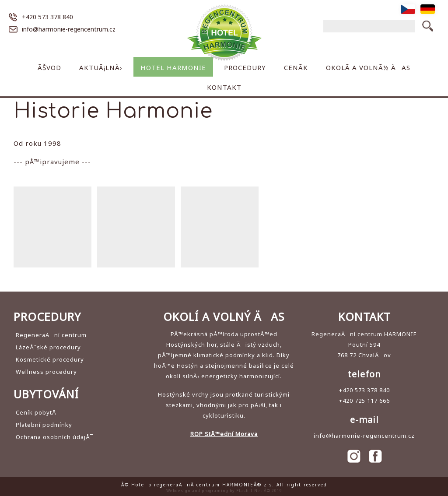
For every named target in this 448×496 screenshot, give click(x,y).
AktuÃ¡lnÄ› (101, 67)
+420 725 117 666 (364, 401)
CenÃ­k (296, 67)
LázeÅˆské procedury (48, 347)
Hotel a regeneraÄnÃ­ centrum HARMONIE (224, 33)
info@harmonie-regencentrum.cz (69, 29)
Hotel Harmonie (173, 67)
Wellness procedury (46, 372)
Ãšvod (49, 67)
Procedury (245, 67)
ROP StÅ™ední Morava (224, 434)
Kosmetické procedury (50, 359)
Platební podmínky (44, 425)
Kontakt (224, 87)
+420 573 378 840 (47, 17)
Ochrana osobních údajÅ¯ (55, 437)
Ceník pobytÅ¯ (38, 412)
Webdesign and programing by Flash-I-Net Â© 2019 (224, 491)
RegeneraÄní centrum (51, 335)
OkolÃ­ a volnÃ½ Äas (368, 67)
